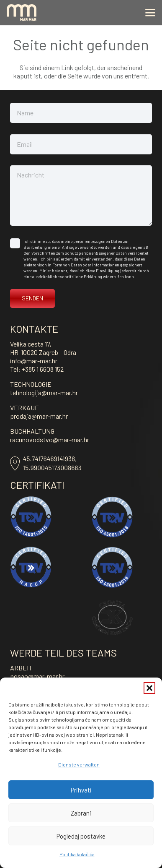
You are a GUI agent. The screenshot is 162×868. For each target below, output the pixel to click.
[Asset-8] (46, 464)
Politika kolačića (77, 854)
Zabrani (81, 813)
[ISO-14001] (31, 517)
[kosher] (112, 618)
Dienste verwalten (79, 764)
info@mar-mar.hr (34, 361)
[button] (149, 688)
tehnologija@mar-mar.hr (44, 392)
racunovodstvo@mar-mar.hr (50, 439)
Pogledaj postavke (81, 836)
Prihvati (81, 790)
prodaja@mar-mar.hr (39, 416)
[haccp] (31, 567)
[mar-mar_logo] (22, 13)
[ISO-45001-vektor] (112, 517)
